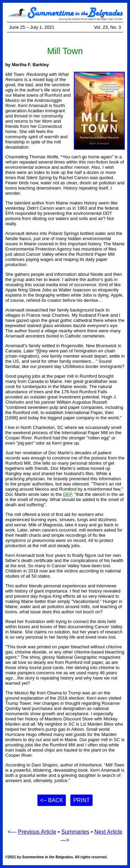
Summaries (75, 832)
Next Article (108, 832)
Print (81, 800)
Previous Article (37, 832)
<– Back (52, 800)
